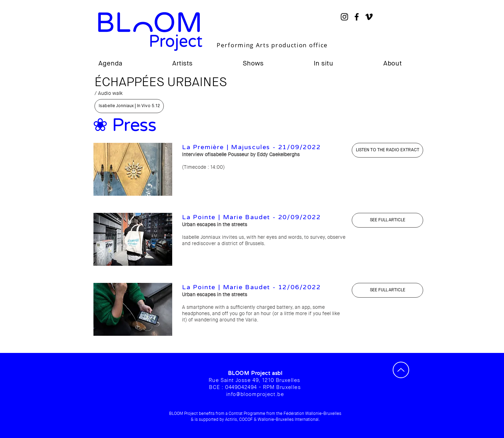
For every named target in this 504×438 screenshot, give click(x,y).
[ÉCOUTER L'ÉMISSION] (387, 150)
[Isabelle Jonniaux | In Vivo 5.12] (129, 106)
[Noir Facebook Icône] (357, 17)
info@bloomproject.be (255, 394)
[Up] (401, 370)
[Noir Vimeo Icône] (369, 17)
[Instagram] (344, 17)
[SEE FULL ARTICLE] (387, 220)
